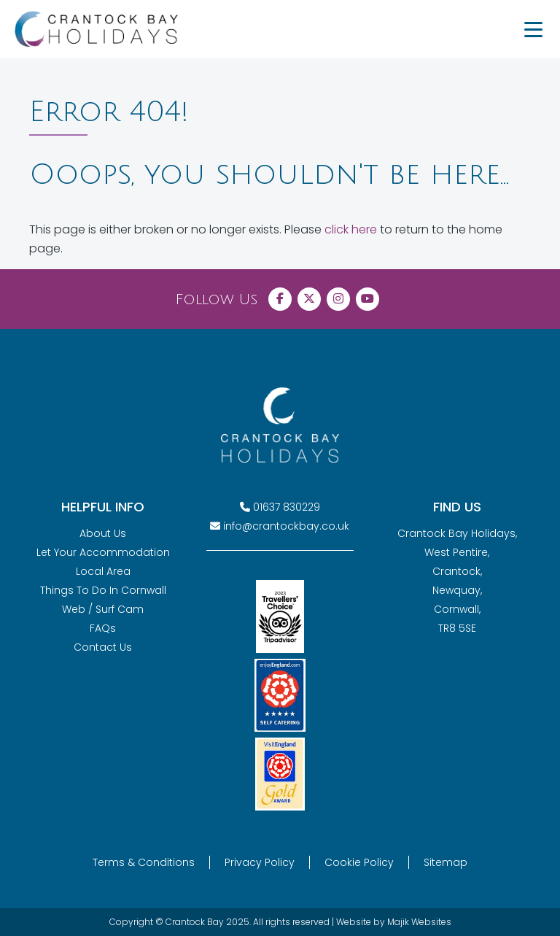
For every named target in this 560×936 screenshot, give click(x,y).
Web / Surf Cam (103, 609)
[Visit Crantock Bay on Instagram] (338, 299)
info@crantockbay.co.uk (286, 526)
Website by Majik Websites (394, 922)
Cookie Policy (359, 862)
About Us (103, 533)
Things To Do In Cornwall (103, 590)
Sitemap (446, 862)
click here (351, 229)
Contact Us (103, 647)
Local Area (103, 571)
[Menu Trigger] (533, 29)
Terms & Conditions (144, 862)
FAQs (103, 628)
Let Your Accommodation (103, 552)
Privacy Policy (260, 862)
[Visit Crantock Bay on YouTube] (367, 299)
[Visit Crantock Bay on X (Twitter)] (309, 299)
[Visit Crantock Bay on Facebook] (280, 299)
